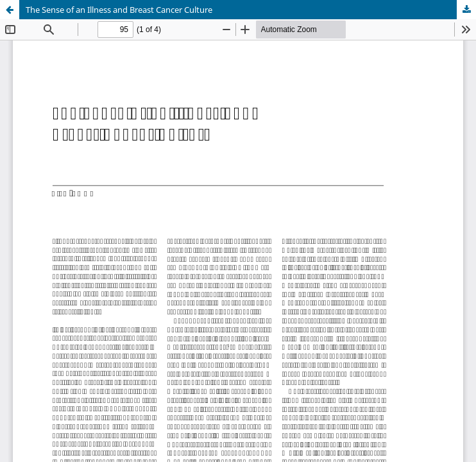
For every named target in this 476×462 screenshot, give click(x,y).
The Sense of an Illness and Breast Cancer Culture (119, 10)
